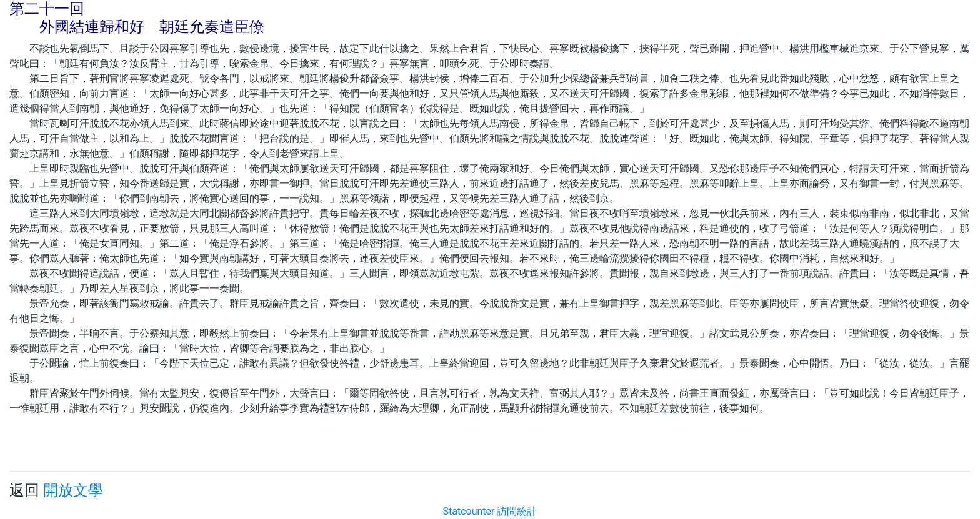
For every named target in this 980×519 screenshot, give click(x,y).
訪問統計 (517, 511)
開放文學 (73, 490)
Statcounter (469, 511)
